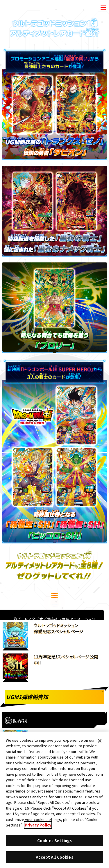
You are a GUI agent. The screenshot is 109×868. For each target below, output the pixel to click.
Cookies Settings (77, 731)
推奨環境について (32, 731)
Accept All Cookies (54, 859)
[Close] (100, 743)
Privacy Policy (38, 827)
